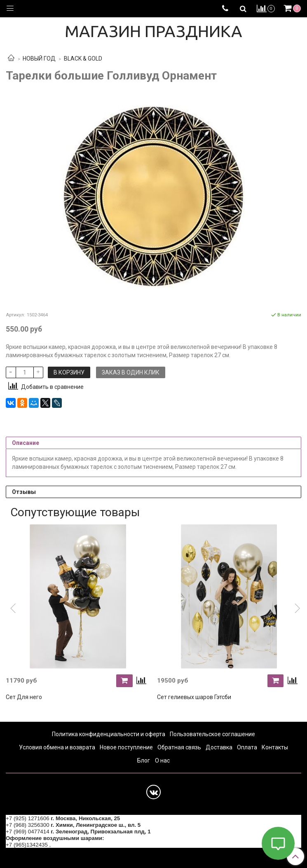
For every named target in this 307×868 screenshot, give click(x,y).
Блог (144, 760)
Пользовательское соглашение (212, 734)
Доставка (219, 747)
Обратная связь (179, 747)
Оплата (247, 747)
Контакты (275, 747)
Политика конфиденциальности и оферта (109, 734)
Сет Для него (24, 697)
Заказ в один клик (131, 372)
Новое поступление (126, 747)
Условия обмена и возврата (57, 747)
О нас (162, 760)
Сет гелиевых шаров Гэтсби (194, 697)
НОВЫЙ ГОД (39, 58)
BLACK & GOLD (83, 58)
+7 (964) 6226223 (74, 845)
